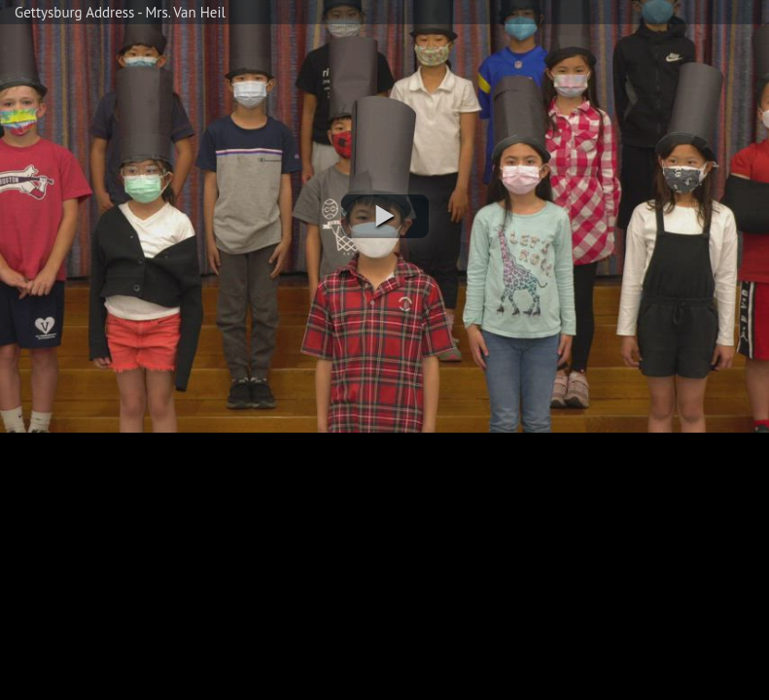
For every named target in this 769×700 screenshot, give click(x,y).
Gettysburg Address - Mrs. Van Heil (120, 12)
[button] (385, 216)
